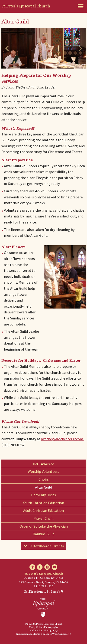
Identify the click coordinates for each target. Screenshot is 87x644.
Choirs (44, 479)
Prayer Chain (43, 518)
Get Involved (44, 464)
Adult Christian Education (43, 510)
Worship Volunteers (43, 471)
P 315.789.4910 (43, 586)
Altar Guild (43, 487)
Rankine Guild (44, 534)
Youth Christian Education (43, 503)
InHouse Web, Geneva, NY (57, 634)
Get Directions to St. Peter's (42, 591)
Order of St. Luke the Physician (44, 526)
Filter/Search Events (47, 546)
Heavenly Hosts (43, 495)
